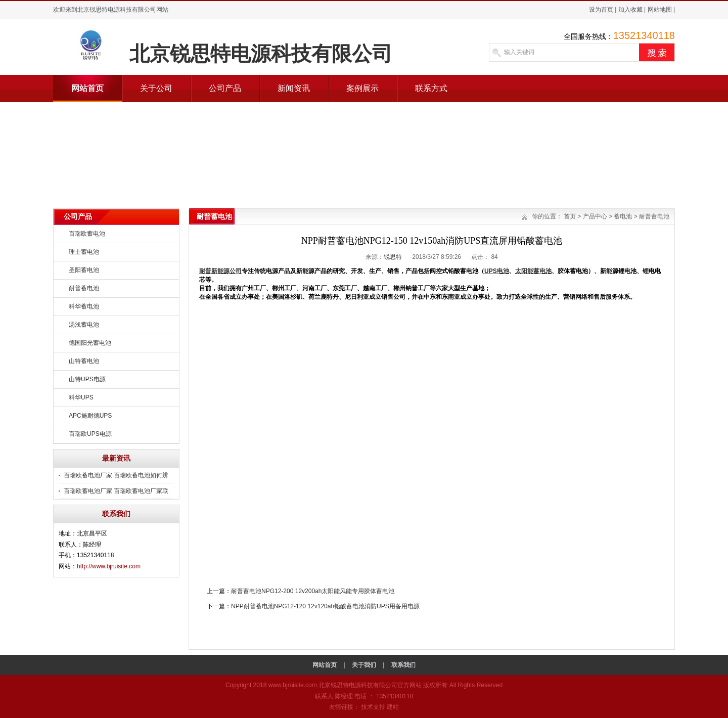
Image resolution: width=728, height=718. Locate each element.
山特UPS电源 (87, 379)
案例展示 (362, 88)
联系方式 (431, 88)
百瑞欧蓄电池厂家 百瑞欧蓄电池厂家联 (116, 491)
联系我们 (403, 665)
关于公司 (156, 88)
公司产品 (225, 88)
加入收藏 (630, 10)
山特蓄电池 (84, 361)
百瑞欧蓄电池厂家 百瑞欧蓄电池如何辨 (116, 475)
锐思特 (393, 257)
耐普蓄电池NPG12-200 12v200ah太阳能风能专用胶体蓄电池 (313, 591)
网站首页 (87, 88)
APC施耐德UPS (90, 416)
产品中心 (595, 216)
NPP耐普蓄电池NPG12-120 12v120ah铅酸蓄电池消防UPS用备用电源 (325, 606)
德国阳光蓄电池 (90, 343)
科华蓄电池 (84, 306)
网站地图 (660, 10)
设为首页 (601, 10)
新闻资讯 (294, 88)
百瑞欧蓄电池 (87, 234)
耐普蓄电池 (84, 288)
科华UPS (81, 397)
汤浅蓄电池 (84, 325)
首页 (570, 216)
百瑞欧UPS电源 (90, 434)
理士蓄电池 (84, 252)
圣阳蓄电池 (84, 270)
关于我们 (364, 665)
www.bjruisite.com (293, 685)
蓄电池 (623, 216)
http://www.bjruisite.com (109, 566)
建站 (393, 707)
